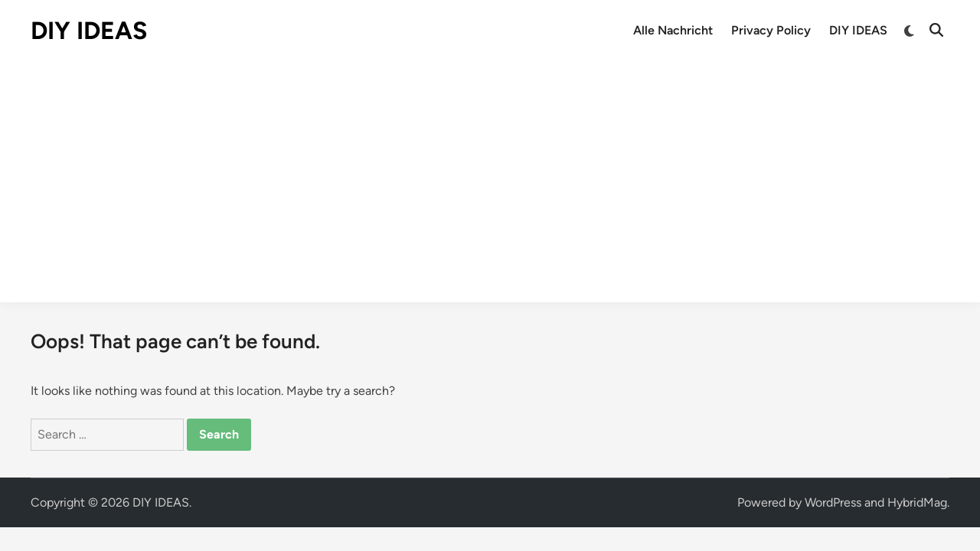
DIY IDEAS (89, 31)
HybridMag (917, 502)
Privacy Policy (771, 30)
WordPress (833, 502)
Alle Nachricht (673, 30)
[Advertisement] (490, 176)
